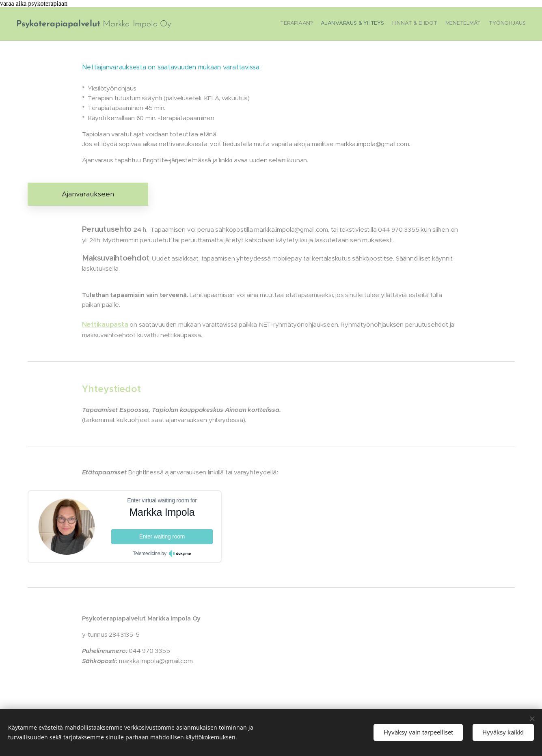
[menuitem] (494, 24)
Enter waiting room (162, 536)
